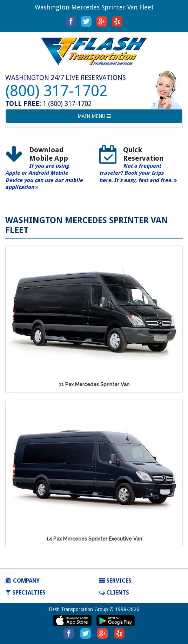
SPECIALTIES (25, 593)
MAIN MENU (94, 118)
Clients (114, 593)
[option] (47, 171)
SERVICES (115, 581)
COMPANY (22, 581)
